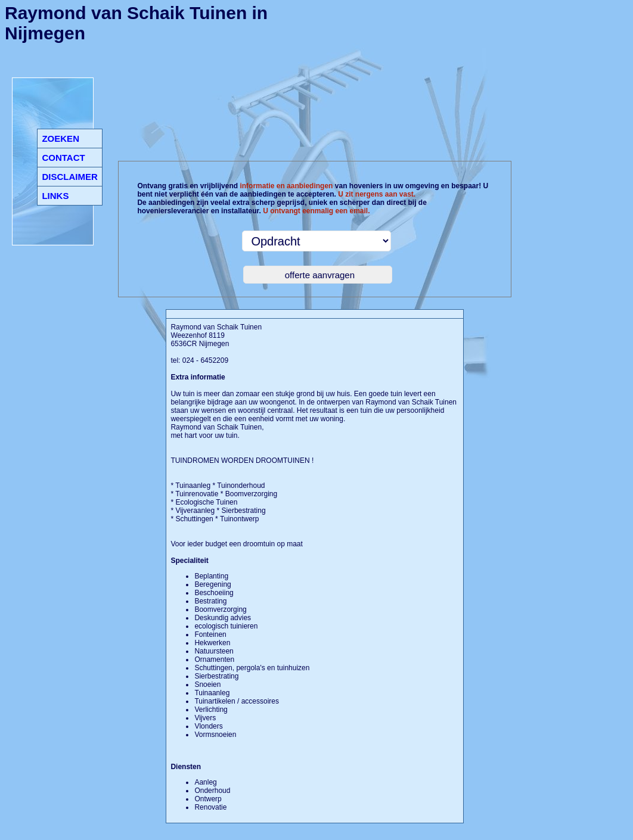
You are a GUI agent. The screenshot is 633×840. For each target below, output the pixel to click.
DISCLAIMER (69, 177)
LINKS (55, 196)
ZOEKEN (60, 139)
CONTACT (63, 158)
